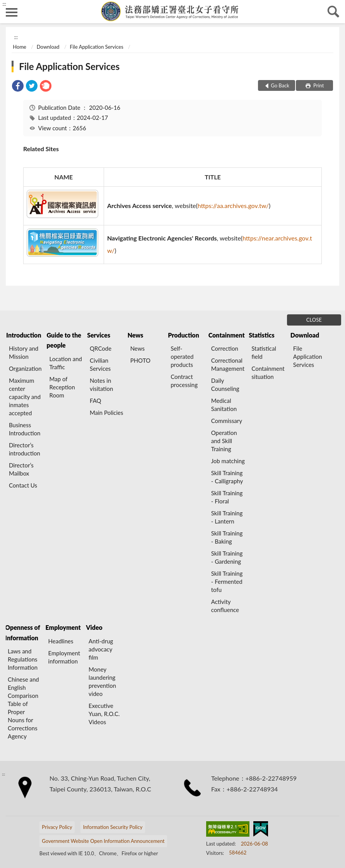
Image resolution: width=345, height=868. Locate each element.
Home (20, 47)
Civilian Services (100, 364)
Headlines (61, 641)
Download (48, 47)
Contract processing (184, 381)
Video (94, 627)
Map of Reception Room (62, 387)
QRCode (101, 348)
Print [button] (318, 85)
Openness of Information (22, 632)
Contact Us (23, 485)
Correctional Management (228, 364)
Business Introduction (25, 429)
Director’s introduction (25, 449)
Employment (63, 627)
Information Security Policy (113, 827)
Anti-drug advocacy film (101, 649)
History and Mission (24, 352)
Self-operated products (182, 356)
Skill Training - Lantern (227, 517)
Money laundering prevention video (102, 681)
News (136, 335)
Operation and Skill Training (224, 441)
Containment (227, 335)
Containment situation (268, 373)
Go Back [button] (280, 85)
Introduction (24, 335)
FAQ (96, 401)
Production (184, 335)
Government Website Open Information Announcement (103, 841)
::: (4, 4)
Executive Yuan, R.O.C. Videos (104, 714)
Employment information (64, 657)
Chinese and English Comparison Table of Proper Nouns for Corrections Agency (23, 708)
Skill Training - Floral (227, 497)
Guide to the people (64, 340)
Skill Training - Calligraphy (227, 477)
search (333, 12)
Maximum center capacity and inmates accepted (25, 397)
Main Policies (106, 413)
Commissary (227, 421)
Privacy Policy (57, 827)
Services (99, 335)
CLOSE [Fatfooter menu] (314, 320)
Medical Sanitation (224, 405)
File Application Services (96, 47)
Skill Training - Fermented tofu (227, 582)
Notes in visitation (101, 385)
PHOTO (140, 360)
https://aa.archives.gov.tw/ (233, 205)
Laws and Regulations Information (23, 659)
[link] (18, 87)
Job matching (228, 461)
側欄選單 (12, 12)
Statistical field (264, 352)
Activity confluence (225, 606)
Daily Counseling (225, 385)
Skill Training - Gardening (227, 557)
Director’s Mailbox (21, 469)
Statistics (261, 335)
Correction (225, 348)
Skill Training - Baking (227, 537)
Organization (25, 368)
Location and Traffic (66, 363)
